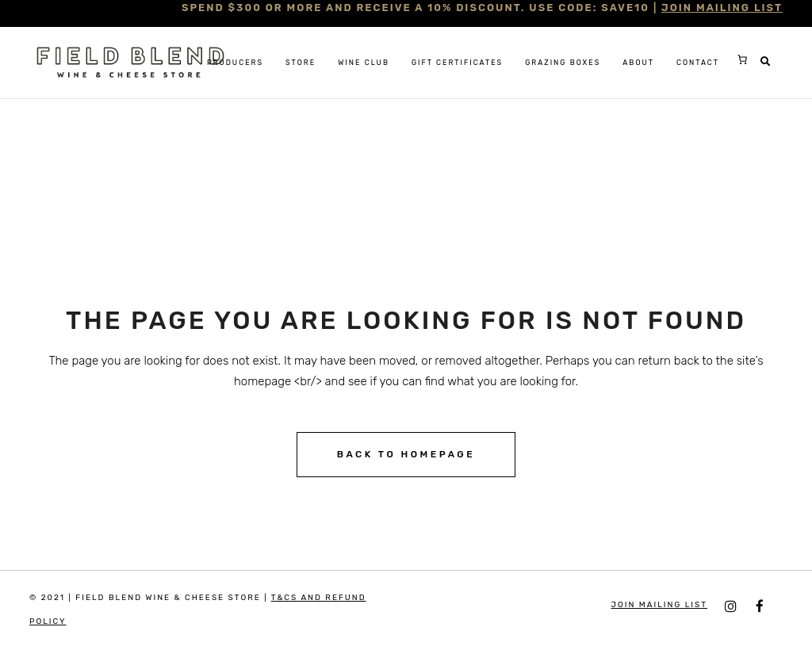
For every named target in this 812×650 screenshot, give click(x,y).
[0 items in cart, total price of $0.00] (742, 59)
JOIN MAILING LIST (722, 8)
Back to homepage (406, 454)
